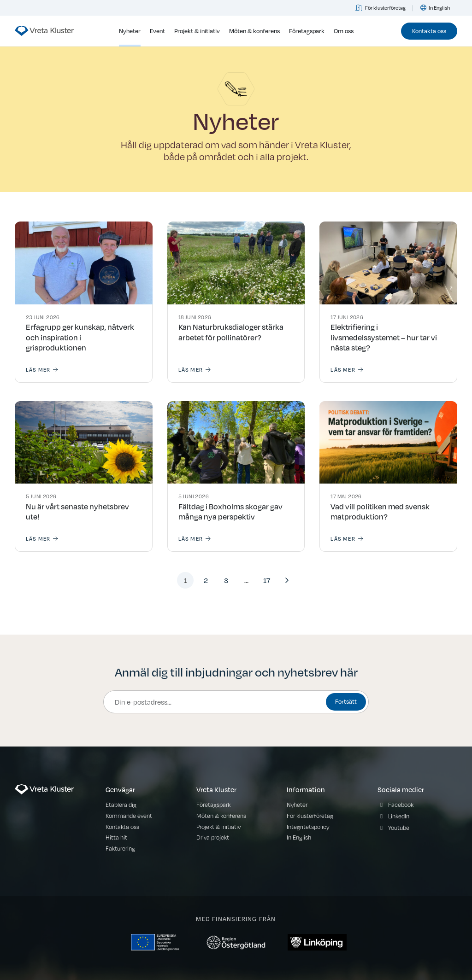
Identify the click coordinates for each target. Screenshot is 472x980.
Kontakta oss (429, 31)
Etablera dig (121, 804)
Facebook (401, 804)
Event (157, 31)
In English (435, 8)
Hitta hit (116, 837)
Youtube (399, 827)
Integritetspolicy (308, 826)
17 (267, 580)
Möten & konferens (254, 31)
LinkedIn (399, 816)
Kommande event (129, 815)
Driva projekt (213, 837)
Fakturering (120, 848)
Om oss (344, 31)
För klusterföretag (381, 8)
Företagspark (307, 31)
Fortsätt (346, 701)
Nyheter (130, 31)
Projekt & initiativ (197, 31)
